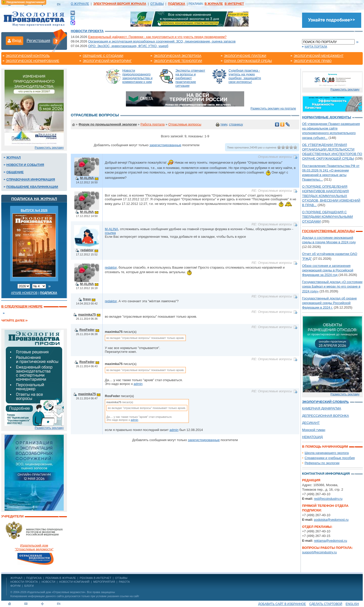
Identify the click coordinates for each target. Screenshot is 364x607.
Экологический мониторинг (107, 61)
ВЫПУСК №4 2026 (34, 210)
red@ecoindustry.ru (328, 499)
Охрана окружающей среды (248, 61)
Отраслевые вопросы (185, 124)
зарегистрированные (165, 145)
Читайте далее (13, 320)
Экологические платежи (245, 56)
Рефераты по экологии (322, 463)
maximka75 (87, 315)
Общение (15, 172)
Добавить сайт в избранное (282, 604)
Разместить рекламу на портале (273, 109)
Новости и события (25, 165)
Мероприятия (104, 582)
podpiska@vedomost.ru (331, 520)
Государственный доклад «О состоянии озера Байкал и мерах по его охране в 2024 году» (332, 286)
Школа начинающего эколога (327, 453)
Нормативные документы (327, 117)
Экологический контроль (28, 56)
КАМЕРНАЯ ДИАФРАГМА (322, 408)
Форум (15, 586)
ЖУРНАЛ (16, 578)
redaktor (87, 250)
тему (224, 124)
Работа (124, 582)
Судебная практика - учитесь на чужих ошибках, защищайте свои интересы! (245, 76)
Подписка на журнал (34, 199)
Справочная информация (31, 179)
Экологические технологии (178, 61)
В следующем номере (22, 306)
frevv (87, 299)
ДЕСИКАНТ (311, 423)
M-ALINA (87, 178)
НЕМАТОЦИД (312, 437)
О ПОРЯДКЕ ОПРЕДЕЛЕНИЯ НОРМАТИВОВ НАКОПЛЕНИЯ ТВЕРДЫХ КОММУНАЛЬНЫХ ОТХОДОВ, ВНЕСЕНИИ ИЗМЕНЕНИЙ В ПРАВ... (331, 196)
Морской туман (314, 430)
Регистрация (38, 41)
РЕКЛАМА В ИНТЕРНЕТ (95, 578)
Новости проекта (87, 31)
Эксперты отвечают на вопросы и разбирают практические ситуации (190, 78)
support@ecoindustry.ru (319, 552)
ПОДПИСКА (34, 578)
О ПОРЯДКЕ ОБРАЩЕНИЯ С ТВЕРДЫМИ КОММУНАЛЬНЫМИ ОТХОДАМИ (327, 217)
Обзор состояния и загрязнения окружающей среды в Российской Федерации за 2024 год (328, 270)
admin (138, 384)
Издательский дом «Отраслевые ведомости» (56, 592)
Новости (48, 582)
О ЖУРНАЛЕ (80, 4)
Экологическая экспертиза (177, 56)
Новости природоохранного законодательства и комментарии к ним (137, 76)
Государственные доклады (328, 231)
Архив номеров (24, 293)
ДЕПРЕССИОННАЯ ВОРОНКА (325, 416)
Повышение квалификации (32, 187)
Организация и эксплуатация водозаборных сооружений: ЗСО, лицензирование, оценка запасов (162, 41)
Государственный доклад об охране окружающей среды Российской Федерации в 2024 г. (329, 303)
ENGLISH (352, 604)
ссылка (110, 233)
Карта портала (316, 47)
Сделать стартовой (326, 604)
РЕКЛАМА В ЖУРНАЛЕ (61, 578)
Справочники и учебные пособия (330, 458)
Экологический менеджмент (319, 56)
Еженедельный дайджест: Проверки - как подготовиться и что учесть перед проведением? (157, 37)
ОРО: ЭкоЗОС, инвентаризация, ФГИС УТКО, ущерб (128, 46)
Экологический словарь (325, 402)
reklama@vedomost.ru (331, 541)
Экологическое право (313, 61)
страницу (236, 124)
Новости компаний (74, 582)
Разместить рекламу (49, 148)
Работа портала (153, 124)
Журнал (14, 157)
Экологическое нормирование (33, 61)
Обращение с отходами (103, 56)
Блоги (29, 586)
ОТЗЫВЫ (157, 4)
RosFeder (87, 330)
